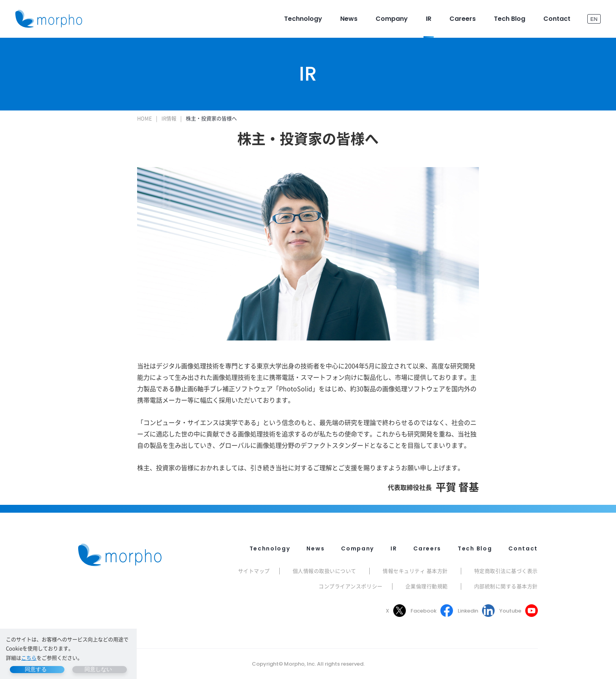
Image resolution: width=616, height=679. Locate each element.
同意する (36, 669)
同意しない (98, 669)
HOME (145, 118)
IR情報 (169, 118)
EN (594, 19)
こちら (29, 658)
